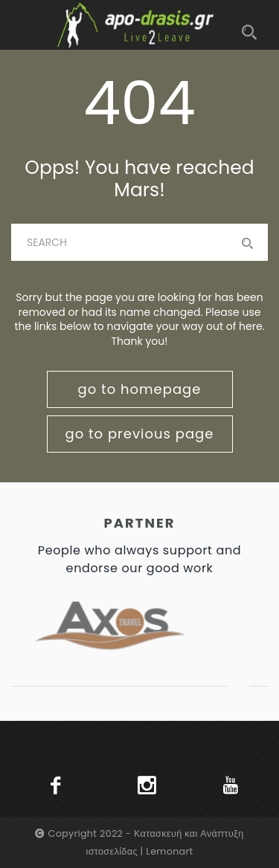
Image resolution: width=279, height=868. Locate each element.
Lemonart (169, 851)
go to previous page (140, 434)
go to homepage (140, 389)
